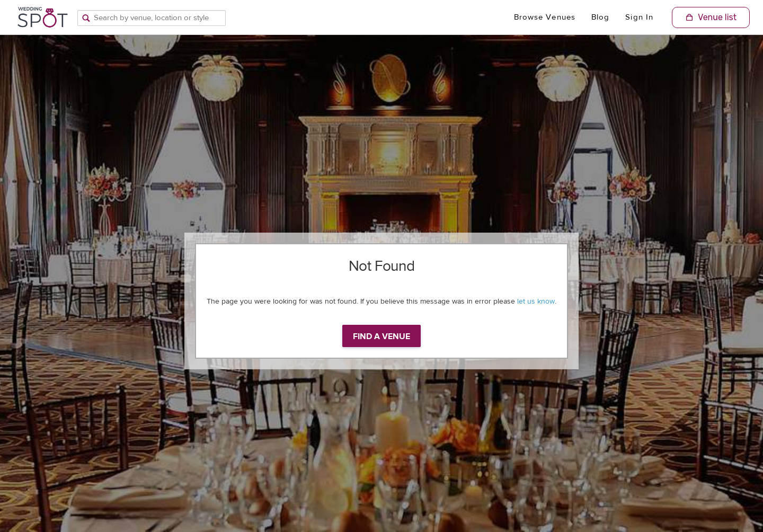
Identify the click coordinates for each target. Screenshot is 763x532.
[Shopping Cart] (711, 17)
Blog (600, 17)
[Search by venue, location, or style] (152, 18)
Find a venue (381, 336)
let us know (536, 302)
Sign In (639, 17)
